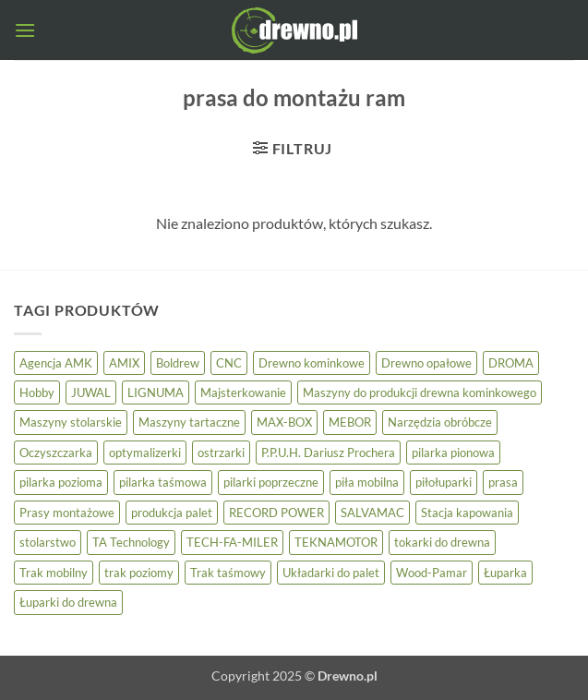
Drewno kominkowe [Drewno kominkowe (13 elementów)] (312, 363)
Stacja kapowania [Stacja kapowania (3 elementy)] (467, 513)
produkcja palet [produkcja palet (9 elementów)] (172, 513)
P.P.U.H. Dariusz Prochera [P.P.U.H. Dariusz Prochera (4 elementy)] (328, 453)
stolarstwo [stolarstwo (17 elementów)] (48, 542)
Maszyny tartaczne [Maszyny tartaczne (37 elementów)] (189, 422)
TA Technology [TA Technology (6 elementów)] (131, 542)
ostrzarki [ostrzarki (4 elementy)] (221, 453)
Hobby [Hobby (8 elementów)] (37, 392)
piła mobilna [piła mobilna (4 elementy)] (367, 482)
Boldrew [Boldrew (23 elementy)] (178, 363)
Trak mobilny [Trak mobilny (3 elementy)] (54, 573)
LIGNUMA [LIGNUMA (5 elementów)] (156, 392)
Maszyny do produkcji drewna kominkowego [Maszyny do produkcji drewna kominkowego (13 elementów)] (420, 392)
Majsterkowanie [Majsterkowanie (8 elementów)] (243, 392)
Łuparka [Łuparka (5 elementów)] (505, 573)
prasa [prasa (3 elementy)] (503, 482)
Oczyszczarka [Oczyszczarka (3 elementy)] (56, 453)
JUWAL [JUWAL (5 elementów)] (91, 392)
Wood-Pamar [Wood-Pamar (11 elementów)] (432, 573)
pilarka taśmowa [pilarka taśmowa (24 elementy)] (163, 482)
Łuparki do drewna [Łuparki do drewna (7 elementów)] (68, 602)
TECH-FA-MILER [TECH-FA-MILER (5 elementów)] (232, 542)
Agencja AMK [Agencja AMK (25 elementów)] (56, 363)
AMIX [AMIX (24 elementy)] (124, 363)
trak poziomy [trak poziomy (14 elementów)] (139, 573)
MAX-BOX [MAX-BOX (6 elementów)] (284, 422)
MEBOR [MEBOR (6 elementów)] (350, 422)
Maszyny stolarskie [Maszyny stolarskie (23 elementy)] (71, 422)
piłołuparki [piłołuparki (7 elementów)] (444, 482)
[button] (25, 30)
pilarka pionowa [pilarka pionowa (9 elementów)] (453, 453)
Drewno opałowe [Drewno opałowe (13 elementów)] (426, 363)
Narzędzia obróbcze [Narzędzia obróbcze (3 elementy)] (440, 422)
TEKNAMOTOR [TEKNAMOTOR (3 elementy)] (336, 542)
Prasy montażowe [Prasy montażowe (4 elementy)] (67, 513)
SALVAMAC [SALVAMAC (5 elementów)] (372, 513)
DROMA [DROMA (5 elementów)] (511, 363)
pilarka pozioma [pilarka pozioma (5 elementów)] (61, 482)
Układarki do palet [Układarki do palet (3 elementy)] (331, 573)
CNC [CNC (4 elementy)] (229, 363)
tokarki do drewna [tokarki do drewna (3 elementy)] (442, 542)
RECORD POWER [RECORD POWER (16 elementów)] (276, 513)
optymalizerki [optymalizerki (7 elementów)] (145, 453)
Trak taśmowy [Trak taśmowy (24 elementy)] (228, 573)
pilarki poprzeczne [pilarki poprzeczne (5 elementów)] (271, 482)
